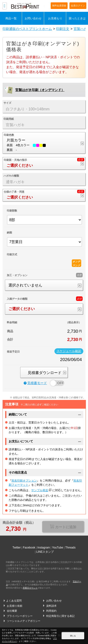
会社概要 (12, 611)
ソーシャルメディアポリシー (24, 621)
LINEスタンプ (45, 552)
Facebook (29, 548)
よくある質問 (14, 601)
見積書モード (35, 383)
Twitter (17, 548)
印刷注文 (63, 29)
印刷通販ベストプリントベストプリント (28, 6)
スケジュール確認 (69, 351)
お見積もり (55, 18)
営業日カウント (30, 588)
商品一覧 (11, 18)
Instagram (44, 548)
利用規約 (51, 611)
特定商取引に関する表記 (60, 616)
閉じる (73, 636)
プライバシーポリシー (20, 616)
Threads (70, 548)
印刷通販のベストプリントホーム (27, 29)
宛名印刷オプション (24, 481)
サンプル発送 (40, 490)
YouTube (58, 548)
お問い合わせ (33, 18)
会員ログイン (78, 6)
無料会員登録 (59, 6)
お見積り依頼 (15, 606)
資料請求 (51, 606)
